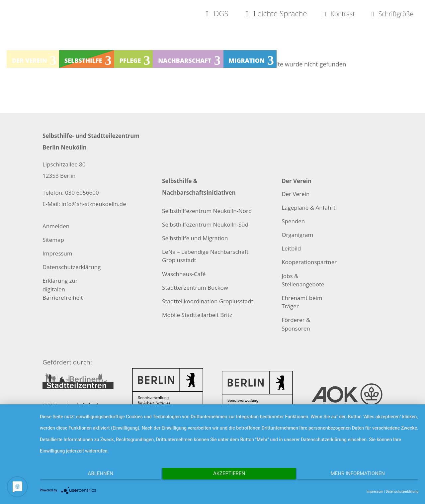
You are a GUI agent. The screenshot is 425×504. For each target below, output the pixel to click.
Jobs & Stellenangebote (303, 280)
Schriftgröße (384, 14)
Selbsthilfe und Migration (195, 238)
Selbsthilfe (83, 62)
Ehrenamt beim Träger (302, 302)
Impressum (57, 253)
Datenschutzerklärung (72, 267)
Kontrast (319, 14)
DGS (183, 14)
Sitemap (53, 240)
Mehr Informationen (362, 476)
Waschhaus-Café (184, 274)
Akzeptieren (229, 476)
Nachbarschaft (185, 62)
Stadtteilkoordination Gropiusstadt (208, 301)
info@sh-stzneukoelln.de (94, 204)
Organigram (297, 235)
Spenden (293, 221)
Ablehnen (96, 476)
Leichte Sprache (247, 14)
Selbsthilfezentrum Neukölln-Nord (207, 211)
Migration (247, 62)
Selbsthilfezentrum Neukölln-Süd (205, 224)
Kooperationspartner (309, 262)
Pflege (130, 62)
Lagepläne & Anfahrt (308, 207)
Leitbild (291, 248)
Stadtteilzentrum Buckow (195, 288)
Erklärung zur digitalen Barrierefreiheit (63, 289)
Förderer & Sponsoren (296, 324)
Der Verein (30, 62)
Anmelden (56, 226)
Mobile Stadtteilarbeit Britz (197, 315)
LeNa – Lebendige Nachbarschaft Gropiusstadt (205, 256)
